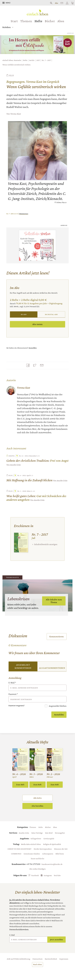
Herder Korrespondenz (43, 849)
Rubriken (7, 27)
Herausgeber (60, 833)
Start (14, 21)
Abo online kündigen (37, 869)
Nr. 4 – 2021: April (22, 475)
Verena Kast (16, 114)
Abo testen (37, 324)
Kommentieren (57, 636)
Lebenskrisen (18, 599)
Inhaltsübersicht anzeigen (46, 544)
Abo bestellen (37, 806)
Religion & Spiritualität (52, 844)
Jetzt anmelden (57, 940)
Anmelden (33, 348)
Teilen (28, 366)
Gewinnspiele (49, 838)
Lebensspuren (48, 854)
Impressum (64, 959)
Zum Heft (20, 785)
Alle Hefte (37, 798)
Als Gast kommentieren (52, 668)
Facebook (35, 875)
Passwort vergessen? (17, 706)
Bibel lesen (60, 854)
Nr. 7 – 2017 (46, 60)
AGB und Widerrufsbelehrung (18, 959)
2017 (38, 60)
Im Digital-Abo (51, 314)
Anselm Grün (24, 833)
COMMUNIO (16, 854)
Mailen (42, 366)
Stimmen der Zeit (61, 849)
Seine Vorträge (37, 833)
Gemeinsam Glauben (32, 854)
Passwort (13, 694)
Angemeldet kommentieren (23, 666)
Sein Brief (49, 833)
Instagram (48, 875)
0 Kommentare (24, 214)
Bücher (50, 21)
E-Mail (12, 683)
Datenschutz (37, 959)
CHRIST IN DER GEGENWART (19, 849)
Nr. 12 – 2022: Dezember (26, 456)
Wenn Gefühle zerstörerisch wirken (17, 65)
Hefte (38, 21)
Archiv (32, 60)
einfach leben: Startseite (12, 60)
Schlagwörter (36, 838)
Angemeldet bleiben (57, 706)
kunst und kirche (38, 858)
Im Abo (24, 314)
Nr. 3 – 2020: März (22, 491)
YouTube (57, 875)
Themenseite (12, 577)
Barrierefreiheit (51, 959)
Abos (61, 21)
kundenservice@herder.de (52, 864)
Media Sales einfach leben (31, 844)
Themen (26, 21)
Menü (8, 3)
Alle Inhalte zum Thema (54, 601)
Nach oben (38, 964)
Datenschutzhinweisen (19, 929)
